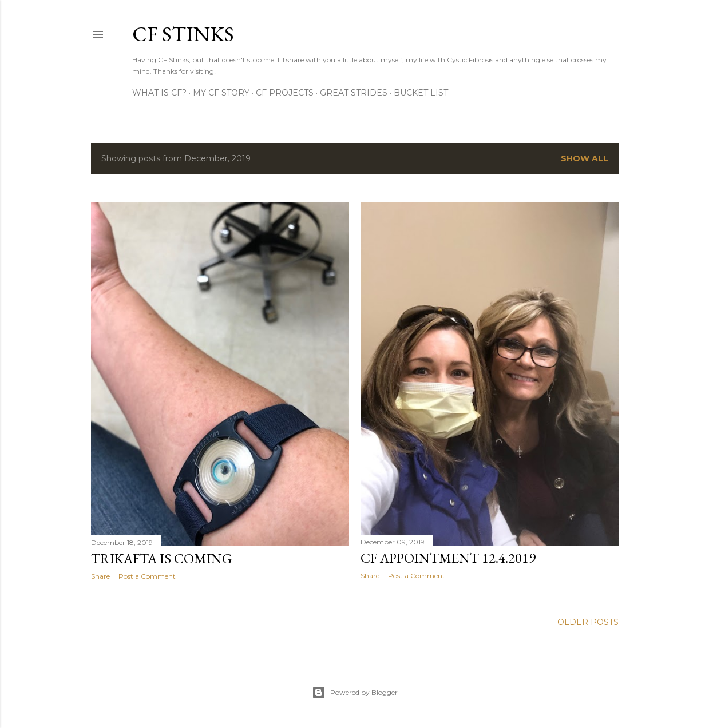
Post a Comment (147, 576)
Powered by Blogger (355, 693)
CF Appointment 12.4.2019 (448, 558)
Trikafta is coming (161, 558)
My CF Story (221, 93)
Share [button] (100, 576)
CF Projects (285, 93)
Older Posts (588, 622)
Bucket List (421, 93)
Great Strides (354, 93)
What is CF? (159, 93)
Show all (585, 158)
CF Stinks (183, 34)
